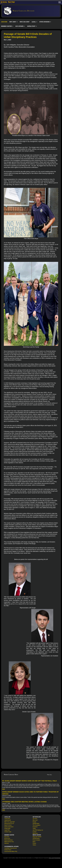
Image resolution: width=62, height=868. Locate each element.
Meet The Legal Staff (9, 822)
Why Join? (35, 820)
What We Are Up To (9, 824)
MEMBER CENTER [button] (7, 26)
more (4, 789)
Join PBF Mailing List (38, 830)
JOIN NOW (4, 22)
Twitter (34, 828)
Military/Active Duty (9, 842)
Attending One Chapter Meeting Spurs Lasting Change (24, 802)
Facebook (35, 827)
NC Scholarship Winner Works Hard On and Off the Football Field (29, 781)
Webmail (7, 843)
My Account (7, 838)
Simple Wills (7, 828)
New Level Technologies (55, 858)
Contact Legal (8, 832)
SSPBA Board (36, 838)
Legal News (7, 819)
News (34, 842)
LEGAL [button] (34, 22)
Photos (34, 843)
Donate (34, 822)
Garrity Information (9, 827)
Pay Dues (7, 837)
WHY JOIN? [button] (13, 22)
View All (50, 775)
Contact (35, 832)
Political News (8, 850)
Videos (34, 845)
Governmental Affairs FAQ (11, 851)
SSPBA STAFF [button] (32, 26)
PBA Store (35, 833)
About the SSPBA (37, 837)
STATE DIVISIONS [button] (45, 22)
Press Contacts (36, 840)
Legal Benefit (8, 820)
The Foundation (37, 825)
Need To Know (8, 825)
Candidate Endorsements (11, 848)
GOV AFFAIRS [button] (20, 26)
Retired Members (9, 840)
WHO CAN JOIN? (25, 22)
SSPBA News (36, 824)
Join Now (35, 819)
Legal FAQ (7, 830)
